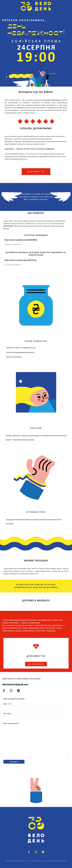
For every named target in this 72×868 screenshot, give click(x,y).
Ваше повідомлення (36, 740)
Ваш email (36, 716)
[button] (36, 664)
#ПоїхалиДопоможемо (34, 154)
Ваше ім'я (36, 706)
